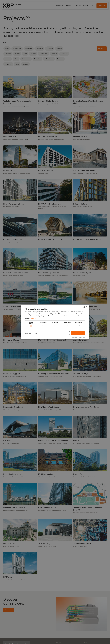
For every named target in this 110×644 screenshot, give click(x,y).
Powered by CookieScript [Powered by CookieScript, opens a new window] (78, 337)
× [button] (87, 307)
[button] (31, 333)
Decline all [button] (62, 333)
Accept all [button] (78, 333)
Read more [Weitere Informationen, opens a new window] (34, 318)
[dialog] (55, 322)
